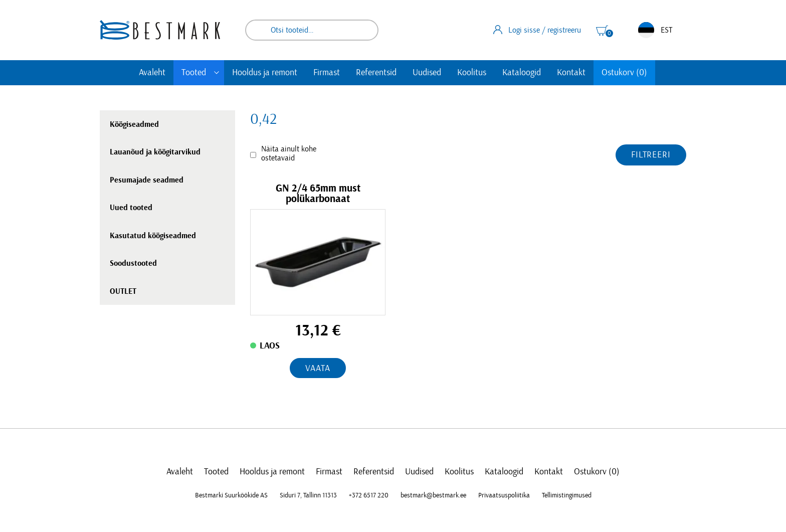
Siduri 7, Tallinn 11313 (308, 495)
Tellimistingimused (567, 495)
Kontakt (571, 73)
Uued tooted (131, 208)
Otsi (364, 30)
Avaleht (152, 73)
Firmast (327, 73)
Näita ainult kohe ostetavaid (289, 153)
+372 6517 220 (369, 495)
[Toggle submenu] (217, 73)
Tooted (194, 73)
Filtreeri (651, 155)
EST (655, 30)
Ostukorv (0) (624, 73)
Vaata (318, 369)
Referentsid (376, 73)
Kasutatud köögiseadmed (153, 236)
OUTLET (123, 291)
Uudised (427, 73)
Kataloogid (522, 73)
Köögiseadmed (134, 124)
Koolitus (472, 73)
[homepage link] (160, 30)
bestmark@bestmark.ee (433, 495)
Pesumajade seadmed (147, 180)
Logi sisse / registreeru (537, 30)
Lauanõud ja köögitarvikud (155, 152)
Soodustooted (133, 263)
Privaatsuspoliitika (504, 495)
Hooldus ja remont (265, 73)
